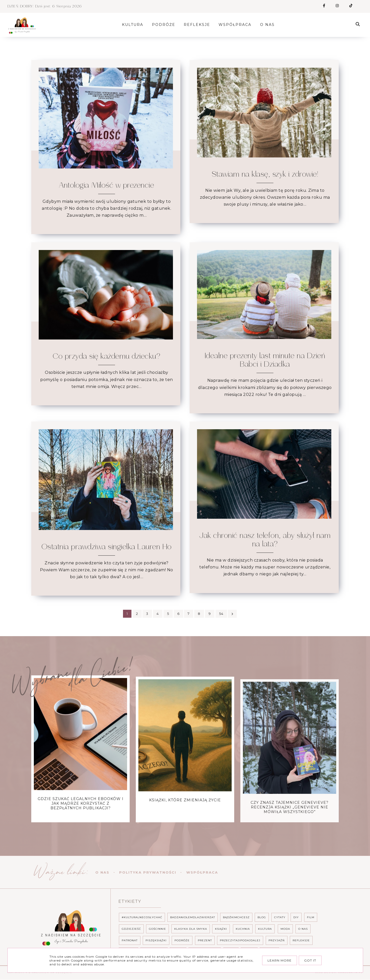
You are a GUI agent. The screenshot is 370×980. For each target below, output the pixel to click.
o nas (303, 929)
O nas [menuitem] (269, 25)
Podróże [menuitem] (166, 25)
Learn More (280, 960)
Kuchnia (243, 929)
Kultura (265, 929)
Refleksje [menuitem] (199, 25)
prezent (205, 940)
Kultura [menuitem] (135, 25)
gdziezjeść (131, 929)
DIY (296, 917)
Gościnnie (157, 929)
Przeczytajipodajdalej (240, 940)
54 (224, 614)
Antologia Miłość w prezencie (106, 185)
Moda (285, 929)
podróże (182, 940)
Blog (262, 917)
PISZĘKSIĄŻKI (156, 940)
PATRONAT (130, 940)
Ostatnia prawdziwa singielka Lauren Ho (107, 547)
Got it (310, 960)
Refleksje (301, 940)
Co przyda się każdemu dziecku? (106, 356)
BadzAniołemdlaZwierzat (193, 917)
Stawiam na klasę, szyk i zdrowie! (265, 174)
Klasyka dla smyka (191, 929)
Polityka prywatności (148, 872)
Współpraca (202, 872)
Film (311, 917)
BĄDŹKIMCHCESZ (236, 917)
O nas (102, 872)
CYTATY (280, 917)
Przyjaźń (277, 940)
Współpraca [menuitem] (237, 25)
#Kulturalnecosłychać (142, 917)
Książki (221, 929)
